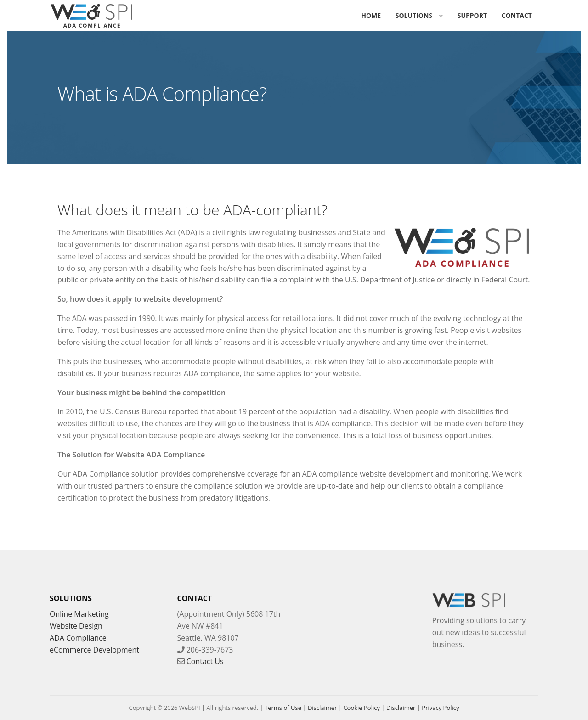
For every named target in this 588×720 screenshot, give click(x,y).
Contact (517, 15)
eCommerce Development (94, 650)
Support (472, 15)
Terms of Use (283, 708)
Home (371, 15)
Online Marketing (79, 614)
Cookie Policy (362, 708)
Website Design (76, 626)
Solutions (414, 15)
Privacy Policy (440, 708)
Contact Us (205, 661)
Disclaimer (322, 708)
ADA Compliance (78, 638)
